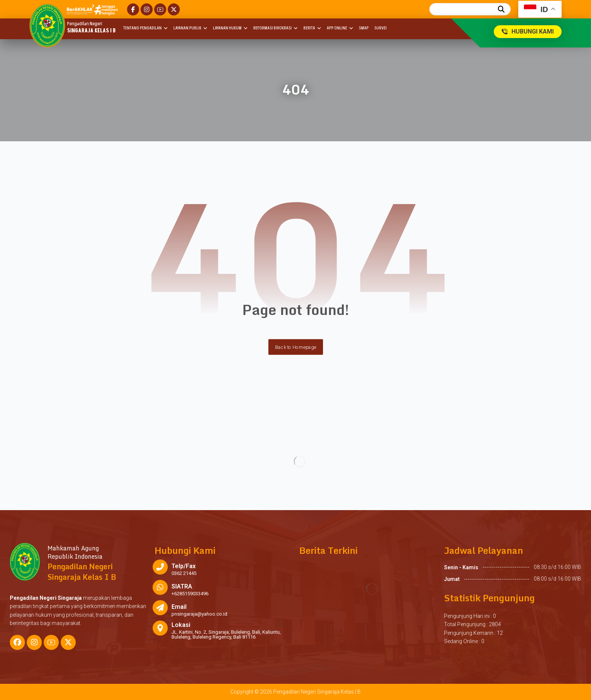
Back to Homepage (296, 347)
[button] (133, 9)
